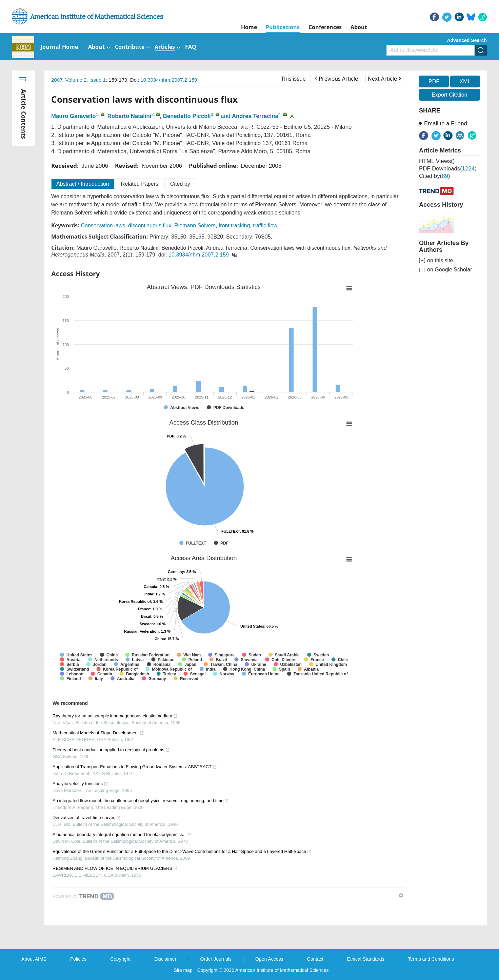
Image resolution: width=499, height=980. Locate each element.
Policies (78, 959)
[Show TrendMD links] (401, 895)
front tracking (234, 226)
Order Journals (216, 959)
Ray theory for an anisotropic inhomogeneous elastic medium (115, 716)
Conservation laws (103, 226)
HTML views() (437, 161)
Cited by (180, 184)
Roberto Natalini (129, 116)
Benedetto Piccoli (187, 116)
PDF (434, 81)
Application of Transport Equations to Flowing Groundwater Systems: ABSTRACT (135, 767)
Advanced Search (467, 40)
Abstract (83, 184)
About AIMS (34, 959)
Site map (183, 970)
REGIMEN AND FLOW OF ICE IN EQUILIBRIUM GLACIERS (115, 868)
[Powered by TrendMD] (83, 896)
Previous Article (336, 79)
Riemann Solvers (195, 226)
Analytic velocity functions (80, 784)
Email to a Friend (446, 124)
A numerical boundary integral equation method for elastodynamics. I (122, 834)
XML (465, 81)
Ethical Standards (366, 959)
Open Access (269, 959)
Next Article (384, 79)
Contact (315, 959)
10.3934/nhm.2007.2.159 (169, 80)
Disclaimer (165, 959)
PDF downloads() (448, 169)
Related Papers (140, 184)
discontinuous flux (150, 226)
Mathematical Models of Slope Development (98, 733)
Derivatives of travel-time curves (87, 818)
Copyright (120, 959)
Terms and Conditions (431, 959)
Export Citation (450, 95)
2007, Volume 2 (69, 80)
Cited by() (434, 176)
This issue (293, 79)
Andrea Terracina (255, 116)
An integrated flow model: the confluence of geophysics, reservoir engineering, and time (141, 801)
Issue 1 (98, 80)
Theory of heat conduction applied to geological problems (111, 750)
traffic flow (265, 226)
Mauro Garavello (74, 116)
